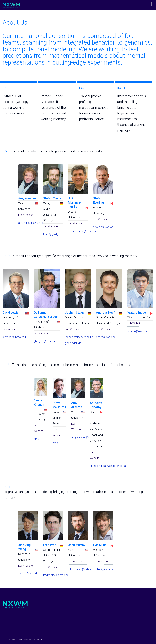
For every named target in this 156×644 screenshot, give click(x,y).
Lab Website (25, 215)
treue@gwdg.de (53, 234)
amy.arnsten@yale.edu (32, 223)
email (37, 439)
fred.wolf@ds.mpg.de (56, 575)
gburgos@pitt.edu (44, 341)
